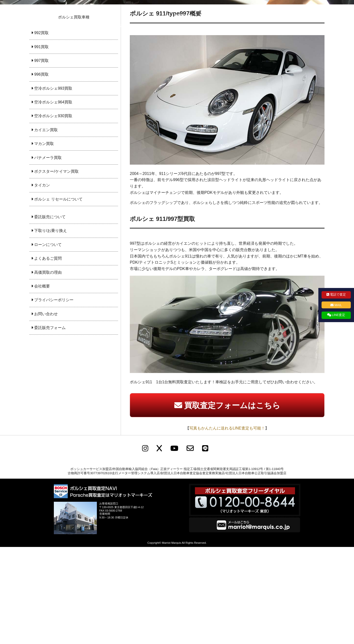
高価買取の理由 (48, 369)
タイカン (42, 282)
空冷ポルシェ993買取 (53, 185)
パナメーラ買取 (48, 255)
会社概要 (190, 26)
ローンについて (48, 342)
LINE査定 (339, 315)
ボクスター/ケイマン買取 (56, 268)
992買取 (41, 130)
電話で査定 (338, 294)
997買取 (41, 158)
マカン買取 (44, 241)
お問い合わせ (265, 26)
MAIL (338, 305)
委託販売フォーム (50, 425)
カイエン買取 (46, 227)
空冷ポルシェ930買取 (53, 213)
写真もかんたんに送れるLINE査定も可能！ (227, 525)
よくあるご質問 (48, 355)
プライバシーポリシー (226, 26)
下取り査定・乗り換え (154, 26)
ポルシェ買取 (89, 26)
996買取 (41, 171)
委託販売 (118, 26)
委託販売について (50, 314)
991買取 (41, 144)
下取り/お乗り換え (50, 328)
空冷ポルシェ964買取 (53, 199)
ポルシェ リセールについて (58, 296)
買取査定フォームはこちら (232, 502)
